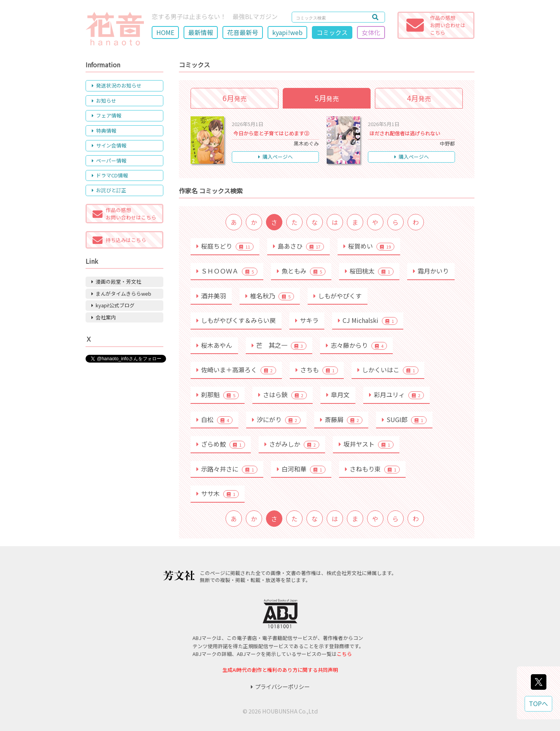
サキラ (307, 320)
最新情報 (201, 32)
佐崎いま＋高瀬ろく (236, 370)
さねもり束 (372, 469)
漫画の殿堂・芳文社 (116, 281)
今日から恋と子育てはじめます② (271, 133)
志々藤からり (356, 345)
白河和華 (301, 469)
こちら (344, 654)
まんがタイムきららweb (121, 294)
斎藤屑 (341, 419)
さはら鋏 (283, 394)
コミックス (332, 32)
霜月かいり (431, 271)
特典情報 (104, 131)
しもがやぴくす (338, 296)
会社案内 (104, 317)
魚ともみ (301, 271)
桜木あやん (214, 345)
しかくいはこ (388, 370)
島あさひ (298, 246)
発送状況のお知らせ (117, 85)
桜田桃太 (369, 271)
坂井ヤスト (366, 444)
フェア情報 (107, 115)
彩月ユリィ (396, 394)
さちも (317, 370)
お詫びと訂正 (109, 190)
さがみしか (292, 444)
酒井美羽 (211, 296)
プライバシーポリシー (280, 686)
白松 (214, 419)
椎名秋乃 (270, 296)
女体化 (371, 32)
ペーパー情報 (109, 160)
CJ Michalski (368, 320)
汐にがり (276, 419)
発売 (234, 98)
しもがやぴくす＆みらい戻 (236, 320)
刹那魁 (218, 394)
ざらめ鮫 (221, 444)
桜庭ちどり (225, 246)
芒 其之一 (279, 345)
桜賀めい (369, 246)
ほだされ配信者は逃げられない (405, 133)
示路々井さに (227, 469)
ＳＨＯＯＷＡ (227, 271)
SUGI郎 (404, 419)
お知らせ (104, 101)
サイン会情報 (109, 145)
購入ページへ (276, 157)
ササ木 (218, 493)
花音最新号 (243, 32)
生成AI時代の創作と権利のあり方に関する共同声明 (280, 670)
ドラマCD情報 (110, 175)
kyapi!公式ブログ (113, 305)
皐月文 (338, 394)
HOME (165, 32)
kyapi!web (287, 32)
